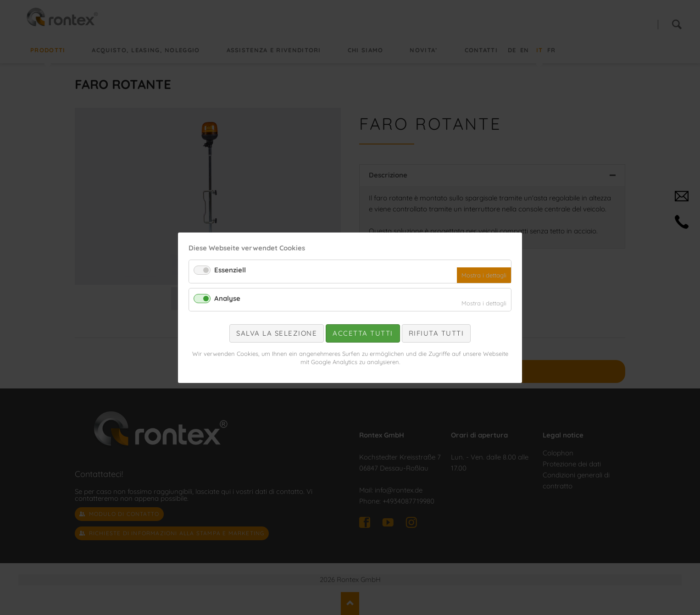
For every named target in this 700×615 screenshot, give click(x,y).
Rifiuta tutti (436, 333)
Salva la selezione (277, 333)
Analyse (227, 298)
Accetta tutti (363, 333)
